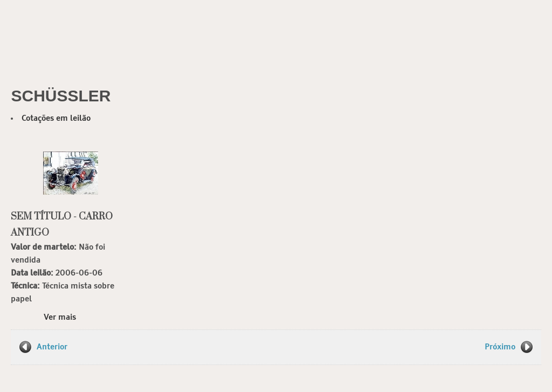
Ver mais (60, 317)
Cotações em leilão (56, 118)
